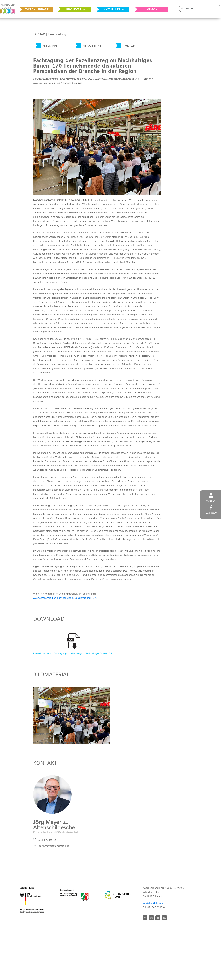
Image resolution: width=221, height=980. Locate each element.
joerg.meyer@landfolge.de (54, 846)
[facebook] (145, 918)
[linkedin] (164, 918)
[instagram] (151, 918)
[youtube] (158, 918)
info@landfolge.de (153, 903)
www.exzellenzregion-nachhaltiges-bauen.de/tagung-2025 (65, 598)
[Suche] (182, 9)
